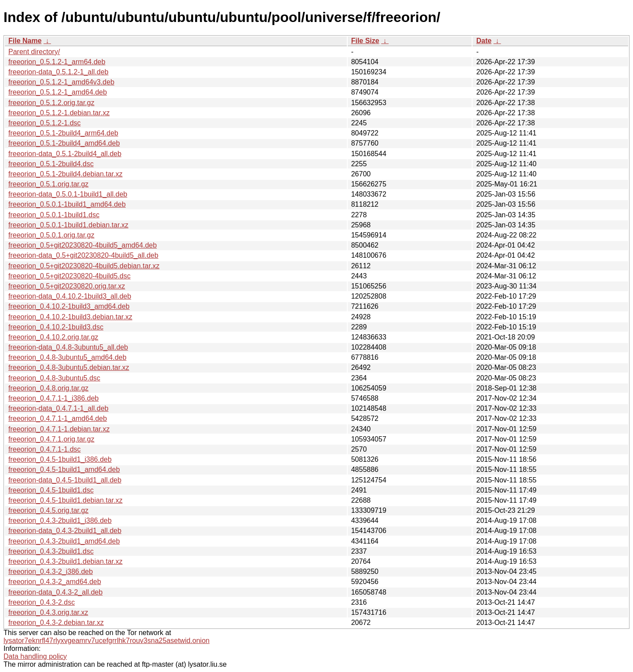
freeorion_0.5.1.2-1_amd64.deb (58, 92)
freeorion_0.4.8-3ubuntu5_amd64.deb (67, 357)
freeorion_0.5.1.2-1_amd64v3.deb (61, 82)
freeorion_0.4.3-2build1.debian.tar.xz (65, 561)
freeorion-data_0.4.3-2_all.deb (55, 592)
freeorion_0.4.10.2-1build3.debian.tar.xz (70, 317)
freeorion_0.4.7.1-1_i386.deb (54, 398)
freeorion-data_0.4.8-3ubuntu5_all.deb (68, 347)
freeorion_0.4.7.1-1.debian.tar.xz (59, 429)
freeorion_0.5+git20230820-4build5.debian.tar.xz (84, 266)
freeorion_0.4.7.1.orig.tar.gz (51, 439)
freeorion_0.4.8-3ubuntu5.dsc (54, 378)
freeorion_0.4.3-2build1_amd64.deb (64, 541)
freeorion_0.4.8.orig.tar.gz (48, 388)
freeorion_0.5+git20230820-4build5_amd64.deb (83, 245)
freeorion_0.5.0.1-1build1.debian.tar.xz (68, 225)
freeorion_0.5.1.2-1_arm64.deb (57, 62)
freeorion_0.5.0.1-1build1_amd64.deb (67, 204)
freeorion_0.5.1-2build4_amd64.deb (64, 143)
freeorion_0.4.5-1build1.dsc (51, 490)
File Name (25, 41)
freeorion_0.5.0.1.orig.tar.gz (51, 235)
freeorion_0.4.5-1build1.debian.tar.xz (65, 500)
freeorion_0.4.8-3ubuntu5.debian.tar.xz (69, 367)
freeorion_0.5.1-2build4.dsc (51, 164)
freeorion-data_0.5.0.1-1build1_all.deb (68, 194)
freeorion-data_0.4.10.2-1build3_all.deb (70, 296)
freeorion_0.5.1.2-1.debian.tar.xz (59, 113)
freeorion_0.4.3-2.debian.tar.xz (56, 623)
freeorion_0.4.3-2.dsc (42, 602)
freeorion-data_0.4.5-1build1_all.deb (65, 480)
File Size (365, 41)
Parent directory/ (34, 52)
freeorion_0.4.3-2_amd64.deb (55, 582)
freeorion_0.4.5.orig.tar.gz (48, 510)
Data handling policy (35, 656)
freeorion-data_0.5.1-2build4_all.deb (65, 154)
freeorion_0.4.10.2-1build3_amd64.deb (69, 306)
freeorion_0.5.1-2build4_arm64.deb (63, 133)
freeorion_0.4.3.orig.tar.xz (48, 612)
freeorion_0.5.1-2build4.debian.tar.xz (65, 174)
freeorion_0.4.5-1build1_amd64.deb (64, 469)
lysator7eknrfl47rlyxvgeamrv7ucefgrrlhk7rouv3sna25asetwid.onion (107, 641)
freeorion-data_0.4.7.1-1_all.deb (58, 408)
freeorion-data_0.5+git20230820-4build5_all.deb (83, 255)
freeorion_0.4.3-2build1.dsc (51, 551)
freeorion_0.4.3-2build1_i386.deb (60, 520)
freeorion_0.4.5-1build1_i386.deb (60, 459)
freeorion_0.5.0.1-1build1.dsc (54, 215)
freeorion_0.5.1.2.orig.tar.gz (51, 103)
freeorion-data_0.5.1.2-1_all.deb (58, 72)
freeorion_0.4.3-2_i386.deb (51, 572)
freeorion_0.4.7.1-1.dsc (45, 449)
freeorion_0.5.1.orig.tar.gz (48, 184)
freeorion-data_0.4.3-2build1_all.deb (65, 531)
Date (484, 41)
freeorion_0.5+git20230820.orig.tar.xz (67, 286)
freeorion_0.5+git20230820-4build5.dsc (69, 276)
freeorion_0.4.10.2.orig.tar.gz (53, 337)
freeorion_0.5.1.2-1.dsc (45, 123)
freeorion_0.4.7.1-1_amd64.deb (58, 418)
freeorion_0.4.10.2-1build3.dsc (56, 327)
